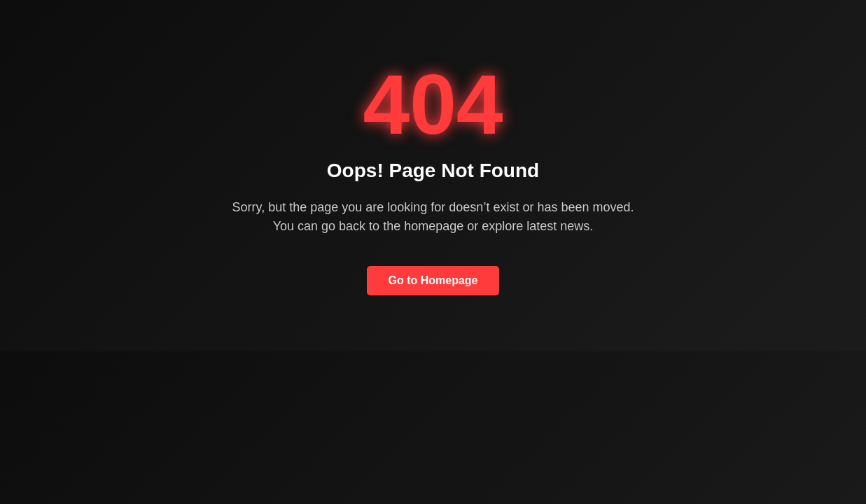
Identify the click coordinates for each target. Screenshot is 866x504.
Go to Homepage (433, 280)
